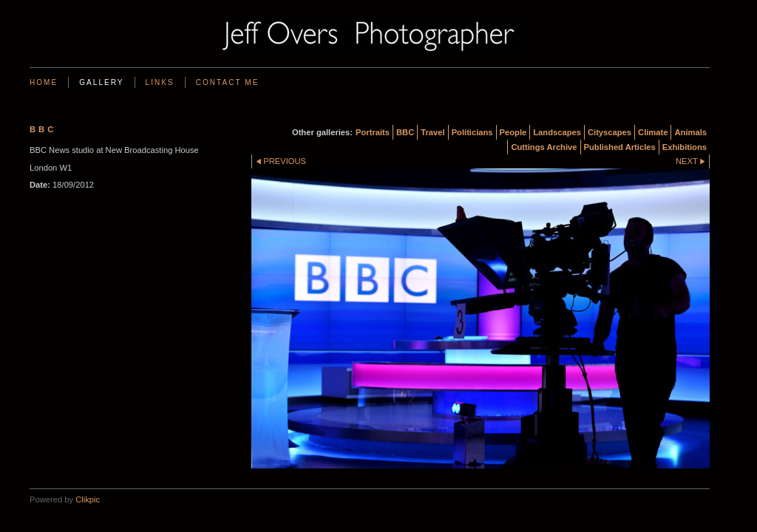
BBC (405, 132)
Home (44, 82)
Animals (690, 132)
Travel (432, 132)
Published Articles (620, 147)
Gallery (101, 82)
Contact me (228, 82)
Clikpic (88, 499)
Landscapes (557, 132)
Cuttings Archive (544, 147)
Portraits (373, 132)
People (513, 132)
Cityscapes (610, 132)
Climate (653, 132)
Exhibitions (685, 147)
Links (160, 82)
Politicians (472, 132)
